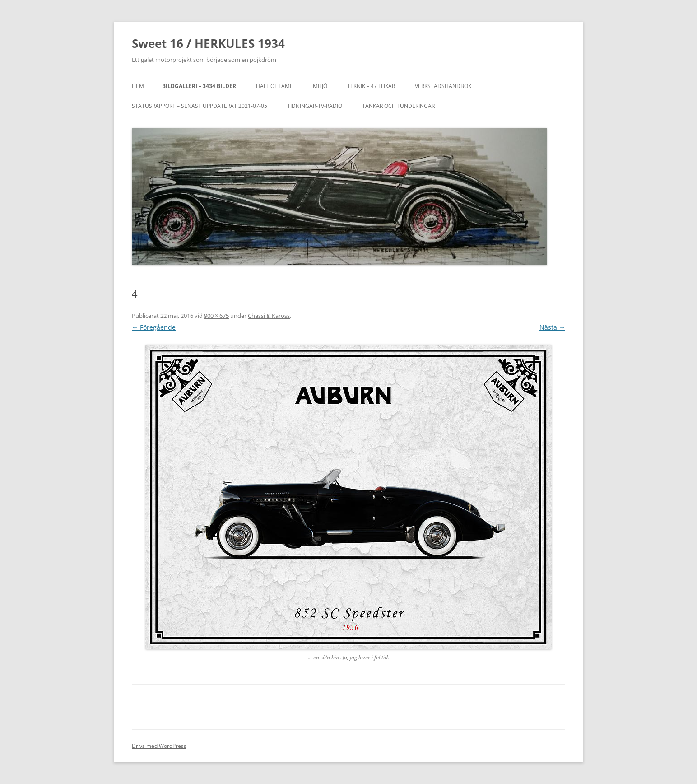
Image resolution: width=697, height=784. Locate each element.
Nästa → (552, 327)
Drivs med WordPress (159, 746)
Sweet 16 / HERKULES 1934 (208, 43)
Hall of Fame (274, 86)
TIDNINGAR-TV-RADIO (315, 106)
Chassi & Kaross (269, 316)
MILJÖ (320, 86)
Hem (138, 86)
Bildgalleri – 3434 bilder (199, 86)
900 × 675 (216, 316)
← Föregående (154, 327)
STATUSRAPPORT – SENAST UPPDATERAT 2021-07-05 (200, 106)
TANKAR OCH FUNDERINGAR (398, 106)
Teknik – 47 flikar (371, 86)
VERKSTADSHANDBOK (443, 86)
